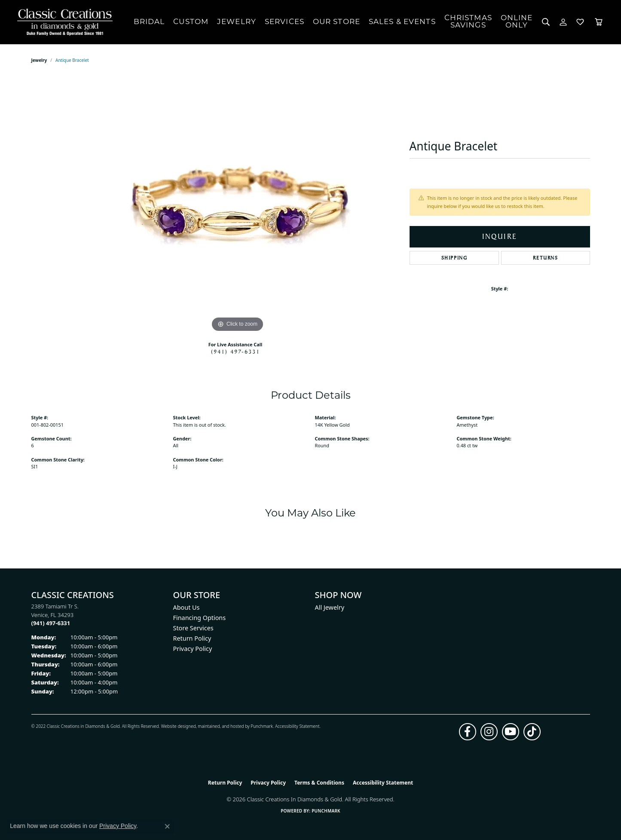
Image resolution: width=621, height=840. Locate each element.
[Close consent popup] (167, 826)
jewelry (39, 60)
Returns (545, 258)
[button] (546, 22)
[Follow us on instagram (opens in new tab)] (489, 732)
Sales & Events (402, 22)
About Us (187, 607)
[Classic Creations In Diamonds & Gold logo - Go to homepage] (63, 22)
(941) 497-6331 (236, 351)
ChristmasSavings (468, 22)
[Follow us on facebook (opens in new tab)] (468, 732)
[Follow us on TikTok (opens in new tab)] (532, 732)
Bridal (149, 22)
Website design (176, 726)
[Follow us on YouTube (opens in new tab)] (511, 732)
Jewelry (237, 22)
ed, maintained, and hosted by (221, 726)
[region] (238, 205)
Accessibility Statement (297, 726)
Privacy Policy (193, 649)
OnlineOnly (517, 22)
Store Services (193, 628)
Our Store (337, 22)
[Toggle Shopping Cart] (599, 22)
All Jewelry (330, 607)
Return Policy (192, 638)
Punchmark (262, 726)
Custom (191, 22)
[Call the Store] (51, 623)
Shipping (454, 258)
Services (284, 22)
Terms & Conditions (319, 783)
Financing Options (200, 618)
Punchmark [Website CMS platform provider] (326, 811)
